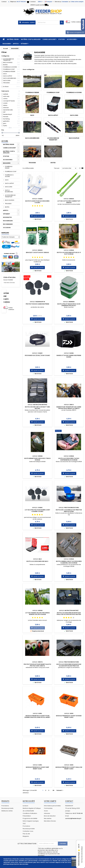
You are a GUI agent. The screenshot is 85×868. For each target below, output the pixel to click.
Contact (4, 2)
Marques (5, 233)
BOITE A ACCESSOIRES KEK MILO (37, 561)
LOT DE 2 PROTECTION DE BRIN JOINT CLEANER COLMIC (37, 511)
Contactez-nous (28, 831)
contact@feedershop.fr (73, 818)
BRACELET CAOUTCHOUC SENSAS (37, 252)
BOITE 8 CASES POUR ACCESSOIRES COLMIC (37, 202)
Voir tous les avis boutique (82, 855)
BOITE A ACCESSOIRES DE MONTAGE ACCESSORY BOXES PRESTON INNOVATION (69, 666)
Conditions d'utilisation (30, 813)
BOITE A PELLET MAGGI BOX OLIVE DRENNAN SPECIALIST (69, 305)
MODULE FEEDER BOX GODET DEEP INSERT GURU (37, 768)
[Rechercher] (50, 23)
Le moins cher (70, 168)
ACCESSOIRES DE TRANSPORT (10, 196)
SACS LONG (9, 187)
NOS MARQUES (8, 221)
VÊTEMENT (24, 44)
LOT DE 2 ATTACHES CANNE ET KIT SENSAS (69, 202)
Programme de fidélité (30, 818)
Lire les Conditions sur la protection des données (49, 854)
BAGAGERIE (7, 44)
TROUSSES (8, 204)
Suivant (60, 790)
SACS (7, 180)
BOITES (7, 207)
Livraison (25, 806)
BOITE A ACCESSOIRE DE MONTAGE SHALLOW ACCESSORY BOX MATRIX (69, 614)
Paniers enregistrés (74, 32)
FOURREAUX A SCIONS (9, 176)
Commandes (48, 808)
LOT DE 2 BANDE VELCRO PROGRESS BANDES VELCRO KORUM (37, 614)
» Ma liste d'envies (9, 283)
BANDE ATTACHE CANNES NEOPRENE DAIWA (69, 356)
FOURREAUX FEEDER (9, 167)
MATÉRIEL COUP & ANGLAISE (31, 39)
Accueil (5, 141)
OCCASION (7, 228)
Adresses (47, 813)
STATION (61, 39)
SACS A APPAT (9, 183)
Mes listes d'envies (50, 821)
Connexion (65, 2)
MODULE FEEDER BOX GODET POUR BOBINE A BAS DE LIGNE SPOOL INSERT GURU (37, 717)
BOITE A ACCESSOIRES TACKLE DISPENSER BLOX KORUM (69, 459)
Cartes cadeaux (76, 22)
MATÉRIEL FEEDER (13, 39)
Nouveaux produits (7, 808)
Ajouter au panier (37, 216)
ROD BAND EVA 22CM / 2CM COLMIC (37, 355)
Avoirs (46, 811)
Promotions (5, 806)
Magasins (26, 836)
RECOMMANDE (8, 224)
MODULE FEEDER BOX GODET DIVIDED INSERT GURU (69, 717)
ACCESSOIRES (72, 39)
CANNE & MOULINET (49, 39)
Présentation (27, 816)
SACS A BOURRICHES (9, 191)
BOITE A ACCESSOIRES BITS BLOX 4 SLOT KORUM (69, 253)
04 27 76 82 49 (21, 2)
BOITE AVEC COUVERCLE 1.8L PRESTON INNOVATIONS (69, 511)
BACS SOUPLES (10, 200)
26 (53, 790)
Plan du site (26, 834)
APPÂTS (16, 44)
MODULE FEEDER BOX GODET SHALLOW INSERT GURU (69, 768)
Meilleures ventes (7, 811)
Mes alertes (48, 818)
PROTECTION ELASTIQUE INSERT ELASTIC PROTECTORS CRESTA (37, 665)
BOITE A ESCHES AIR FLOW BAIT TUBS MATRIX (37, 408)
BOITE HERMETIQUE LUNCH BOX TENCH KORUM (37, 459)
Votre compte (50, 801)
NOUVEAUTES (7, 217)
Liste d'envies (9, 277)
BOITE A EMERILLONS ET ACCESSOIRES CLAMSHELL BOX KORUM (69, 562)
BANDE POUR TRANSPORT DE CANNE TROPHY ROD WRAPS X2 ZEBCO (69, 408)
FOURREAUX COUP (11, 171)
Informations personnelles (52, 806)
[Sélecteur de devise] (41, 2)
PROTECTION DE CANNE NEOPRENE (37, 304)
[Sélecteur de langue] (49, 2)
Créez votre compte (77, 2)
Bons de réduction (50, 816)
